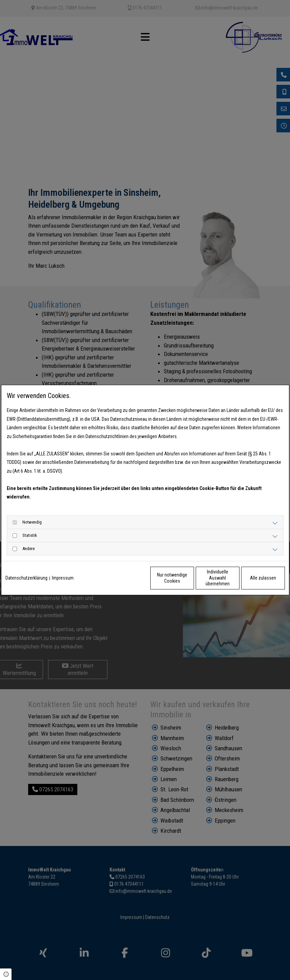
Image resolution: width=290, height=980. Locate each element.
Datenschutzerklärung (26, 578)
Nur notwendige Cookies (125, 578)
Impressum (63, 578)
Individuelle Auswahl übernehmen (189, 578)
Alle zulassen (254, 578)
